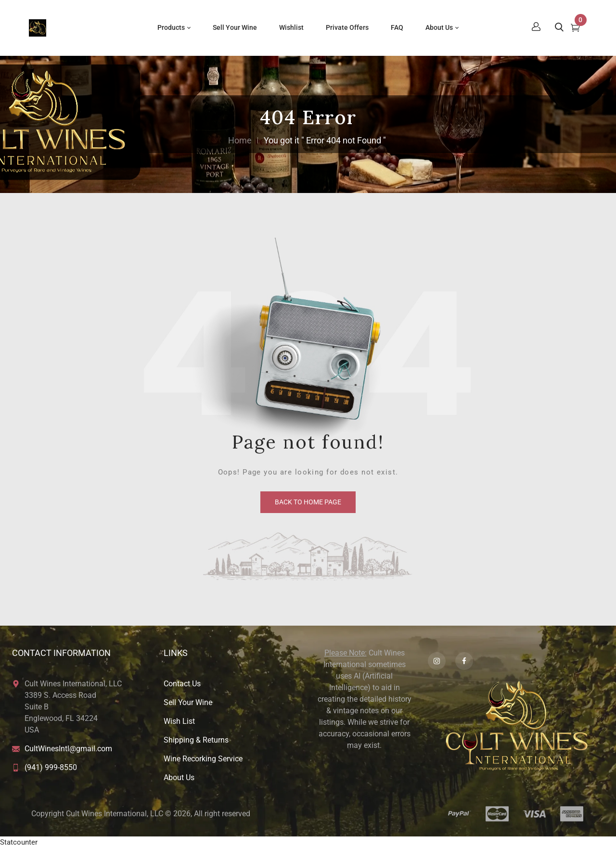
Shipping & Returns (196, 740)
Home (240, 140)
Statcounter (19, 842)
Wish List (179, 721)
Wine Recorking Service (203, 759)
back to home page (308, 502)
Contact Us (182, 684)
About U (177, 777)
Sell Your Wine (188, 702)
